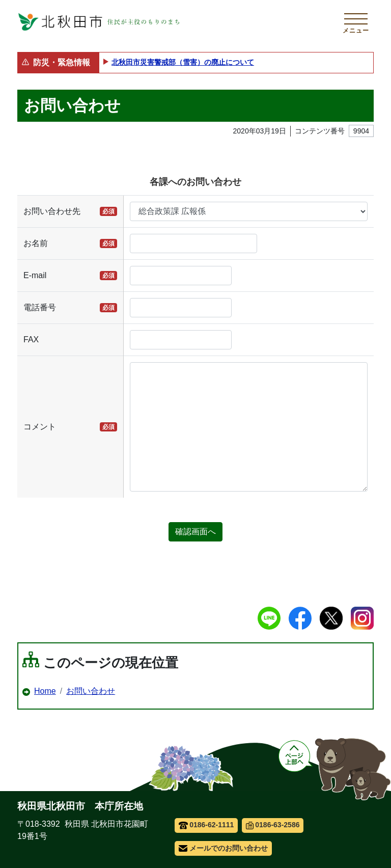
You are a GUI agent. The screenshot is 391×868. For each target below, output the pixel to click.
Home (45, 691)
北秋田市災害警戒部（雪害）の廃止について (183, 62)
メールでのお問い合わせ (223, 848)
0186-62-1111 (206, 825)
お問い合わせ (91, 691)
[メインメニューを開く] (356, 22)
